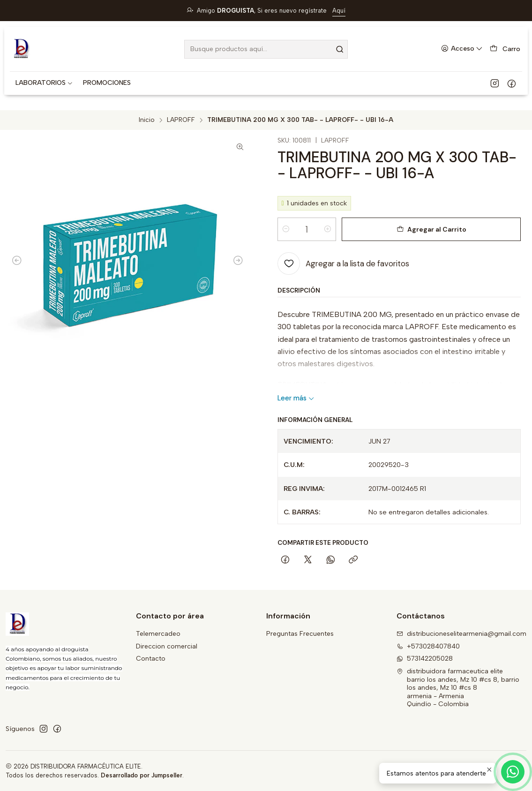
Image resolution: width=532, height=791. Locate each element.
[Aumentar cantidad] (328, 229)
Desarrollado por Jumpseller (142, 775)
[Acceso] (462, 49)
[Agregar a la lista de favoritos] (343, 264)
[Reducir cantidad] (286, 229)
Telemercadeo (158, 634)
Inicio (147, 120)
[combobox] (266, 49)
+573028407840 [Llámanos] (428, 646)
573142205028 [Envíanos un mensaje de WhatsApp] (425, 659)
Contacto (151, 659)
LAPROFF (181, 120)
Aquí (339, 11)
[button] (44, 83)
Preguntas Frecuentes (300, 634)
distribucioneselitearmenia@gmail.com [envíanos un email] (461, 634)
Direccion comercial (167, 646)
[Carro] (505, 49)
